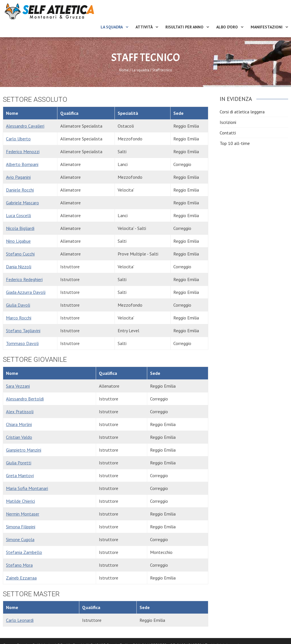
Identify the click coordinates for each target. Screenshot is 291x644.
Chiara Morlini (19, 424)
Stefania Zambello (24, 552)
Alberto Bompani (22, 164)
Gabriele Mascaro (22, 203)
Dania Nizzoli (19, 267)
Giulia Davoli (18, 305)
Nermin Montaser (23, 514)
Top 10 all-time (235, 143)
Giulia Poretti (19, 463)
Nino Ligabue (18, 241)
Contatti (228, 133)
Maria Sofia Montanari (27, 488)
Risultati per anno (184, 27)
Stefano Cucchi (20, 254)
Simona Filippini (21, 527)
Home (124, 70)
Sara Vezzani (18, 386)
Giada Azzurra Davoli (26, 292)
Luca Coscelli (18, 215)
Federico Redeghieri (24, 279)
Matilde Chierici (20, 501)
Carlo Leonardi (20, 620)
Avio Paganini (18, 177)
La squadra (112, 27)
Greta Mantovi (20, 475)
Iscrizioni (228, 122)
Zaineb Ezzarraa (21, 578)
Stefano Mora (19, 565)
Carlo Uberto (18, 139)
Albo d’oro (227, 27)
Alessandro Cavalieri (25, 126)
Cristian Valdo (19, 437)
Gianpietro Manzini (24, 450)
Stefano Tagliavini (23, 331)
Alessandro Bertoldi (25, 399)
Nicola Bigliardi (20, 228)
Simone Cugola (20, 539)
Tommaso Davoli (22, 343)
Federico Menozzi (23, 151)
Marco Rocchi (19, 318)
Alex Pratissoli (20, 412)
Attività (144, 27)
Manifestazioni (267, 27)
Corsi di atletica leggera (242, 112)
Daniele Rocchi (20, 190)
